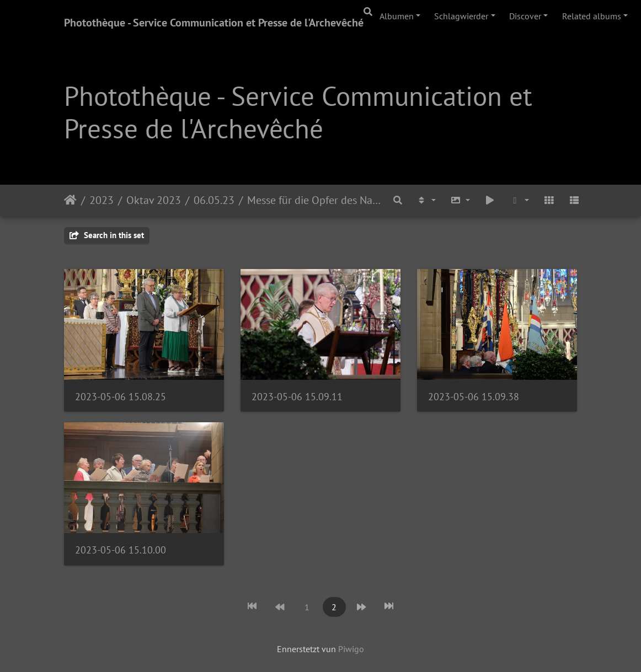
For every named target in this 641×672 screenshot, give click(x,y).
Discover (525, 16)
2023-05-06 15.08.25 (121, 397)
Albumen (397, 16)
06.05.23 (214, 200)
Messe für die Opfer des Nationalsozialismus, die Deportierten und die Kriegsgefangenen (315, 200)
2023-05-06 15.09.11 (297, 397)
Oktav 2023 (154, 200)
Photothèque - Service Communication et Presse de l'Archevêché (214, 23)
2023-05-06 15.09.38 (474, 397)
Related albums (592, 16)
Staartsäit (70, 200)
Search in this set (107, 235)
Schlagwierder (461, 16)
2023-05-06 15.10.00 (121, 550)
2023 (102, 200)
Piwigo (351, 649)
